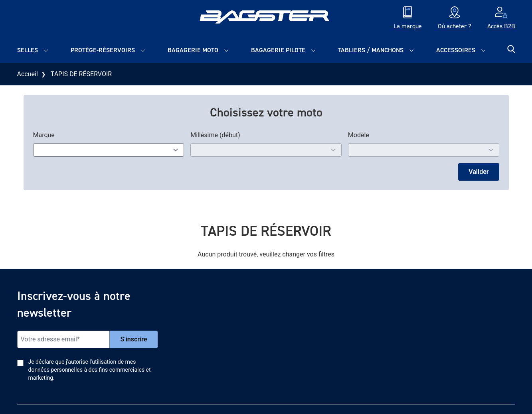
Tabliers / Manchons (371, 50)
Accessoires (456, 50)
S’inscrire (133, 339)
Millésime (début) (215, 135)
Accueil (28, 74)
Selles (28, 50)
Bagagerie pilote (278, 50)
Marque (44, 135)
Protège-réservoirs (103, 50)
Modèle (359, 135)
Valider (479, 172)
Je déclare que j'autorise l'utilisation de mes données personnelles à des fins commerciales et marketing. (90, 370)
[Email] (64, 339)
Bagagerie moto (193, 50)
